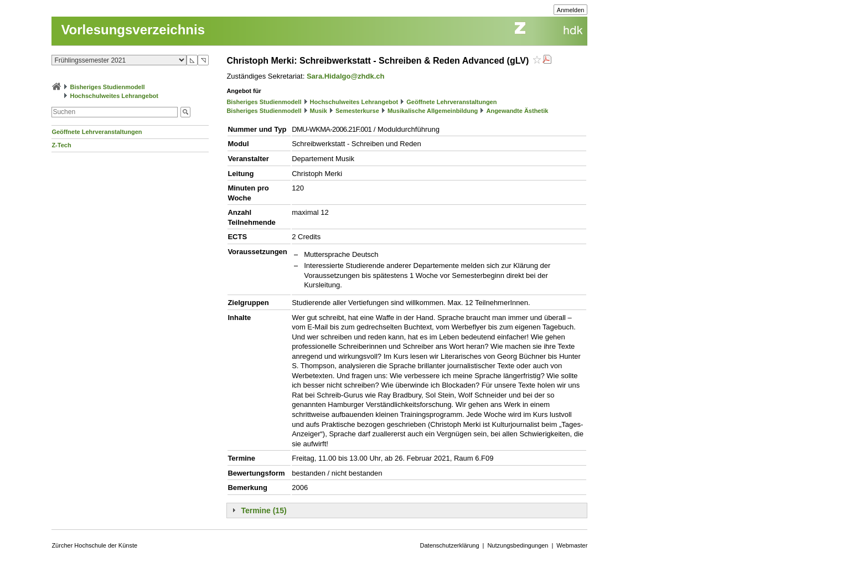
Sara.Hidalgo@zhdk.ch (346, 76)
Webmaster (572, 545)
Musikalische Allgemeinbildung (433, 111)
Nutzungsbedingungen (518, 545)
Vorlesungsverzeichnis (133, 30)
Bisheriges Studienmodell (108, 87)
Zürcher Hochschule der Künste (94, 545)
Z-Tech (61, 145)
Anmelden (571, 10)
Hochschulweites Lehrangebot (114, 96)
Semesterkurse (357, 111)
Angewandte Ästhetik (517, 111)
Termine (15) (263, 510)
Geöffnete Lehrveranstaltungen (97, 132)
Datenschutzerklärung (450, 545)
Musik (319, 111)
